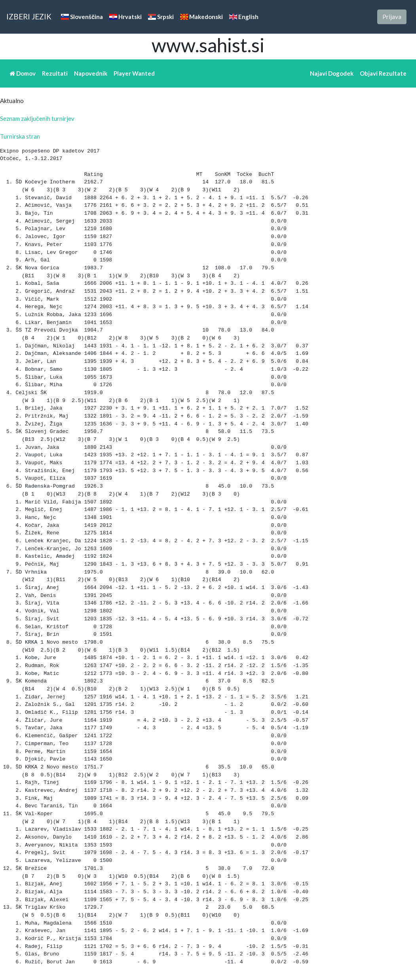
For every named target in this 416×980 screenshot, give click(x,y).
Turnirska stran (20, 136)
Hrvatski (125, 17)
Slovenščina (82, 17)
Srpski (161, 17)
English (244, 17)
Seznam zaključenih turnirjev (37, 118)
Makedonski (201, 17)
